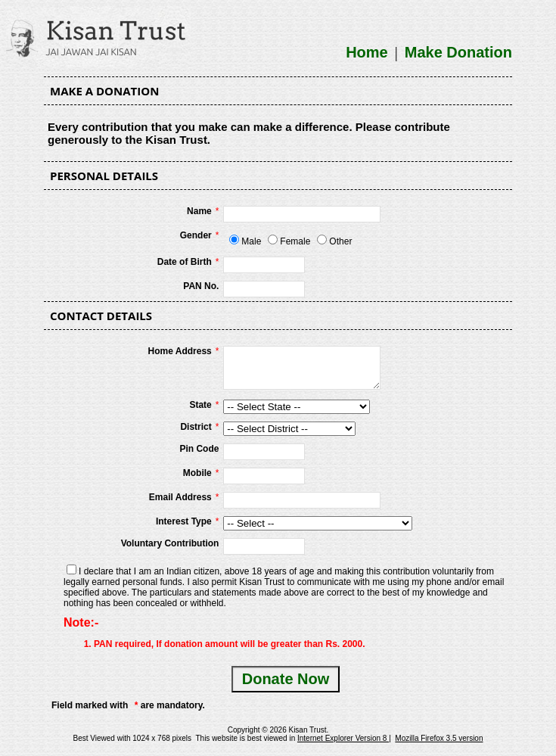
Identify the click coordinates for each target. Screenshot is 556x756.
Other (340, 241)
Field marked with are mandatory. (128, 705)
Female (295, 241)
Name (199, 211)
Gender (196, 235)
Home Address (180, 351)
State (200, 405)
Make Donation (458, 52)
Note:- (81, 622)
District (196, 427)
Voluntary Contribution (170, 543)
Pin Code (199, 449)
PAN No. (201, 286)
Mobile (197, 473)
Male (251, 241)
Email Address (180, 497)
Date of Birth (185, 262)
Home (367, 52)
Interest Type (184, 521)
